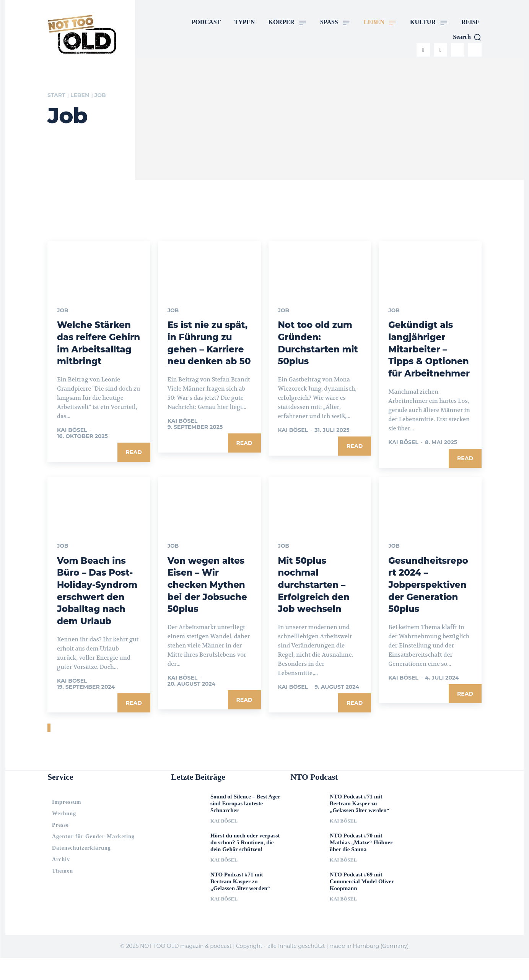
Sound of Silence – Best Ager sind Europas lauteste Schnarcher (245, 826)
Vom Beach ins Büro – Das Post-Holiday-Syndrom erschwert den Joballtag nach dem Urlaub (97, 607)
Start (56, 95)
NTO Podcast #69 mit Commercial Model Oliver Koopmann (362, 904)
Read (134, 464)
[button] (467, 37)
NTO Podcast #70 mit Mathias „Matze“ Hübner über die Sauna (361, 865)
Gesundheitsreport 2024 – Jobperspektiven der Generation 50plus (429, 595)
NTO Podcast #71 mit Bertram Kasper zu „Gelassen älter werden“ (240, 904)
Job (63, 311)
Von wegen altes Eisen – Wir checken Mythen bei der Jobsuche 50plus (208, 595)
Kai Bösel (72, 441)
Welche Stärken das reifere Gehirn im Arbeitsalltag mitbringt (96, 349)
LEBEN (80, 95)
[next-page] (50, 750)
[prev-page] (48, 750)
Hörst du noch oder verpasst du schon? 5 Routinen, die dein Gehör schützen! (245, 865)
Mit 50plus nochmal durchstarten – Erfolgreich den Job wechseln (316, 595)
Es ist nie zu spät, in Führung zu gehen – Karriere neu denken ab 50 (208, 349)
